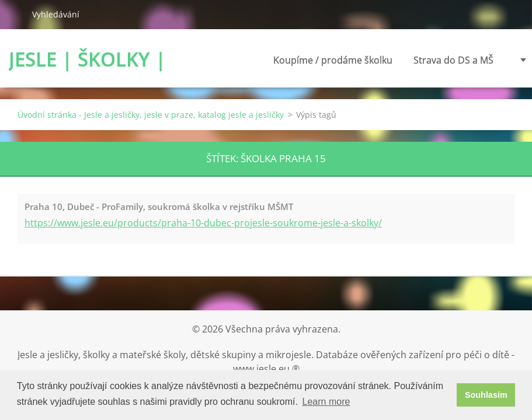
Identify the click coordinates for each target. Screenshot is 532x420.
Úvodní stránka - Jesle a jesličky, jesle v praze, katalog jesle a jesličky (151, 115)
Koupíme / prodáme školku (333, 63)
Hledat (16, 14)
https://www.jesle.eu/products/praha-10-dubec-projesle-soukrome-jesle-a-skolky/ (203, 223)
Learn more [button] (326, 402)
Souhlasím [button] (486, 395)
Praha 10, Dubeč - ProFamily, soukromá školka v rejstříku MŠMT (159, 206)
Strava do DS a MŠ (453, 60)
